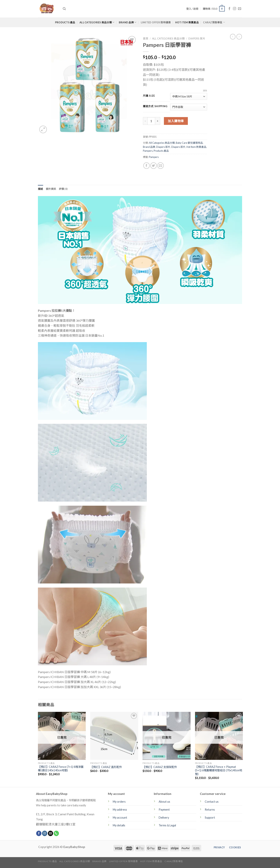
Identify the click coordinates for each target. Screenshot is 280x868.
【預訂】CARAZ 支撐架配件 (160, 767)
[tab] (41, 189)
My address (120, 810)
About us (164, 802)
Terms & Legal (167, 825)
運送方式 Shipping (155, 106)
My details (119, 825)
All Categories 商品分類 (97, 22)
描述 (41, 189)
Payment (164, 810)
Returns (210, 810)
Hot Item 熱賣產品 (187, 22)
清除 (205, 91)
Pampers (148, 151)
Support (210, 818)
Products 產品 (65, 22)
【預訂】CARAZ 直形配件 (106, 767)
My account (120, 818)
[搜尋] (64, 9)
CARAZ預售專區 (214, 22)
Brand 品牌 (128, 22)
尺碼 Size (149, 96)
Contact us (212, 802)
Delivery (164, 818)
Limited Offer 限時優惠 (156, 22)
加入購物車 (176, 121)
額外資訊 (51, 189)
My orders (119, 802)
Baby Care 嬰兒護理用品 (189, 143)
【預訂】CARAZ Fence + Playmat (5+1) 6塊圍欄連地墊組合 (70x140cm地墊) (219, 770)
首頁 (146, 39)
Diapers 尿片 (197, 39)
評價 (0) (63, 189)
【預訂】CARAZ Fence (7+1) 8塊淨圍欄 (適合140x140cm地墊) (61, 769)
